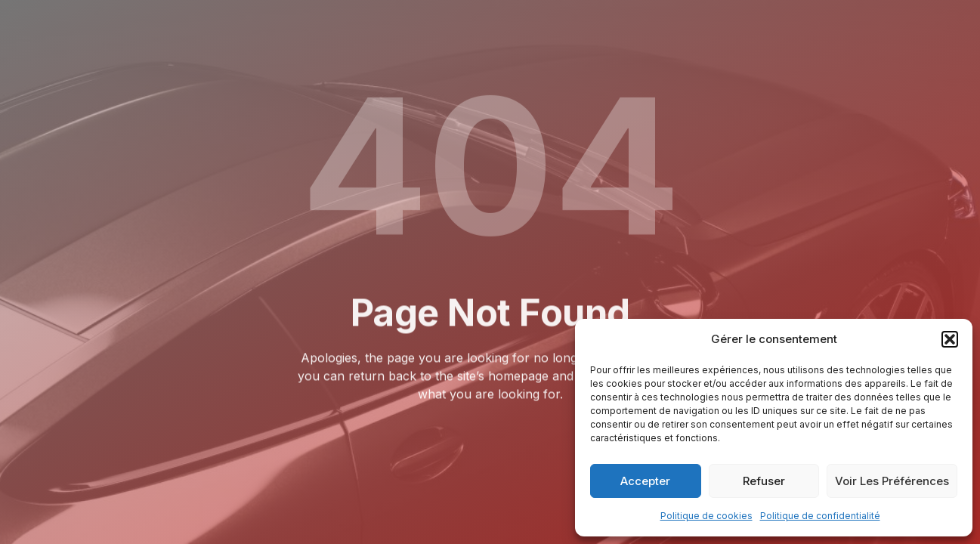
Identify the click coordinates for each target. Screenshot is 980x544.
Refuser (764, 481)
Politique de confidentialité (820, 516)
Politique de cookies (706, 516)
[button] (950, 339)
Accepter (645, 481)
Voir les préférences (892, 481)
